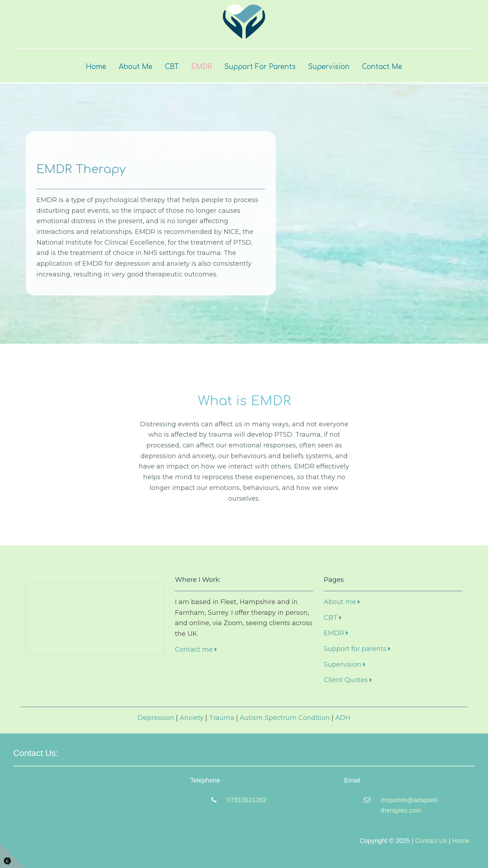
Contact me (196, 649)
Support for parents (357, 649)
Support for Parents (260, 67)
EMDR (202, 67)
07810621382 (247, 800)
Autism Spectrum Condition (285, 718)
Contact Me (382, 67)
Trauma (222, 718)
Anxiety (192, 718)
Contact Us (431, 841)
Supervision (329, 67)
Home (96, 67)
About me (342, 602)
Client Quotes (348, 680)
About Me (136, 67)
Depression (156, 718)
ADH (343, 718)
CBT (172, 67)
